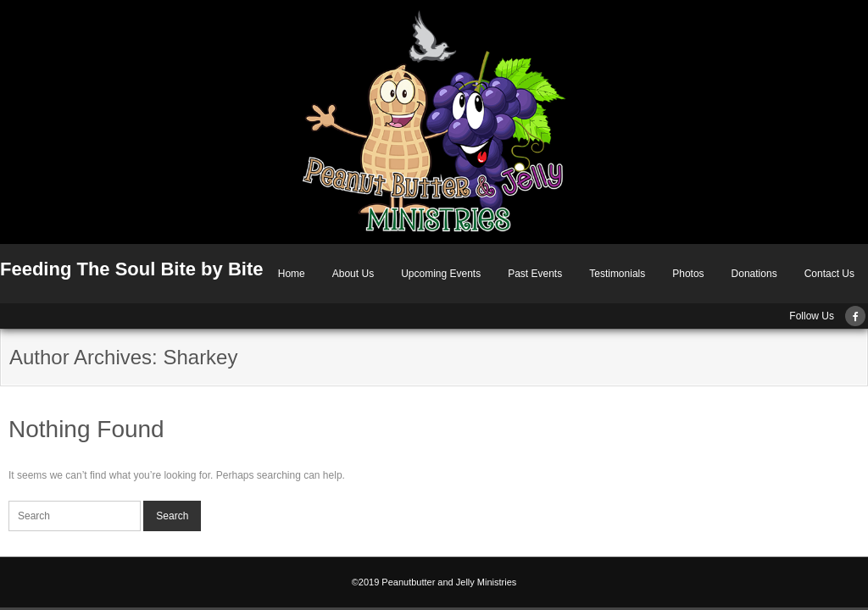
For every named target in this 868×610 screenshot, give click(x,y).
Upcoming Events (441, 274)
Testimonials (617, 274)
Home (292, 274)
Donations (754, 274)
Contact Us (829, 274)
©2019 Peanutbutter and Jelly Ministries (434, 582)
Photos (688, 274)
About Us (353, 274)
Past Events (535, 274)
